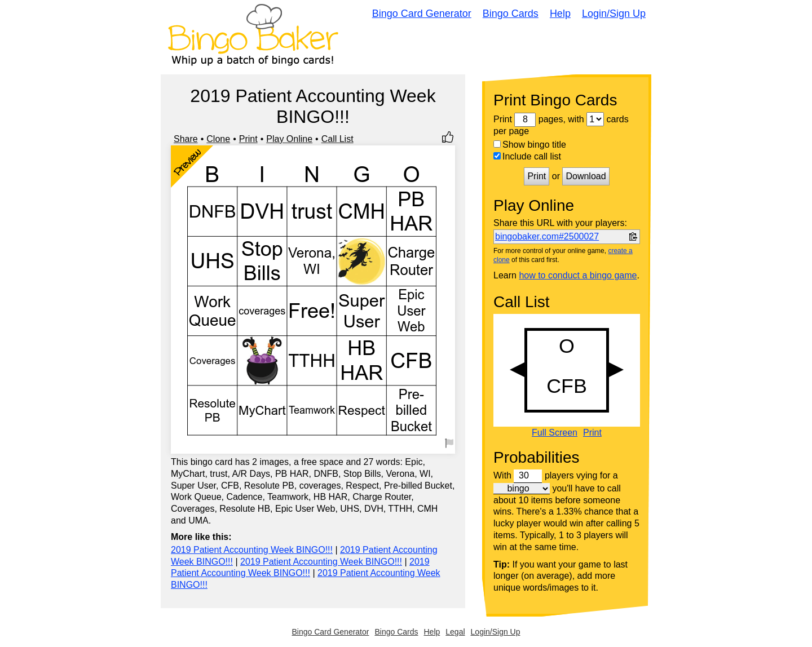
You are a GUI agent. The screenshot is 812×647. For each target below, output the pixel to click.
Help (560, 14)
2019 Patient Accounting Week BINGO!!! (252, 550)
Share (186, 139)
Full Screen (555, 433)
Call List (337, 139)
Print (248, 139)
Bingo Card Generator (422, 14)
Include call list (527, 156)
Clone (218, 139)
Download (586, 176)
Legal (455, 632)
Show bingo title (530, 145)
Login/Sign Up (614, 14)
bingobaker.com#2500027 (547, 236)
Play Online (289, 139)
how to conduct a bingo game (578, 275)
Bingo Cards (511, 14)
